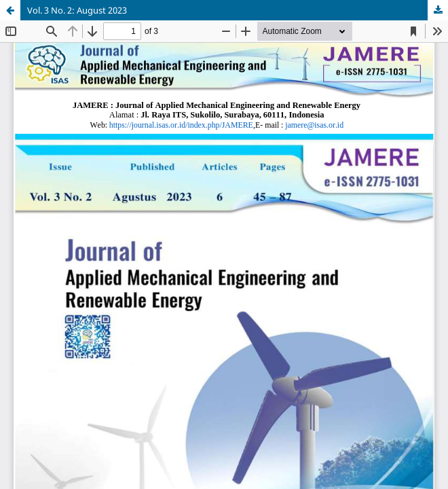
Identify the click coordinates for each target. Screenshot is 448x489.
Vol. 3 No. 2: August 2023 (77, 10)
